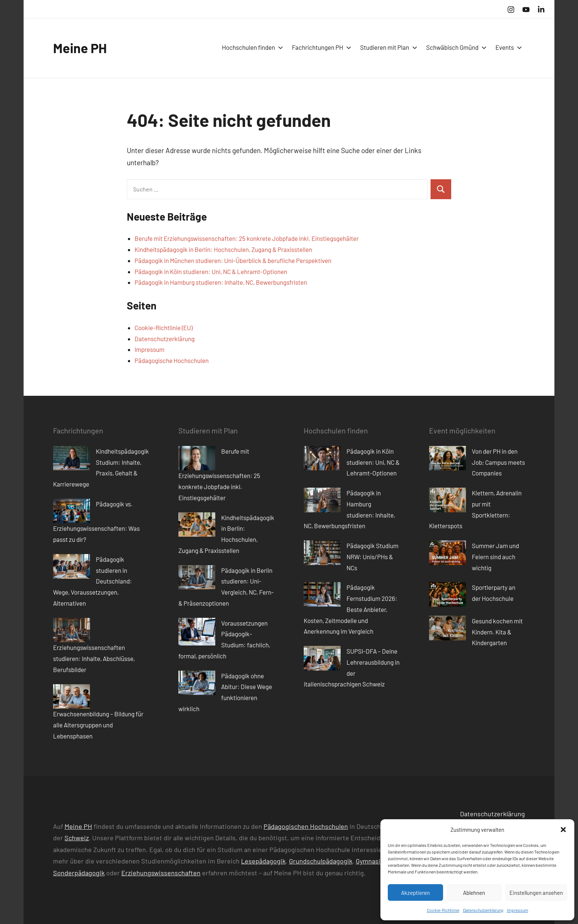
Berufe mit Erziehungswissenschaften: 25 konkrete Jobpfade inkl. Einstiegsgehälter (247, 238)
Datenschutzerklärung (483, 910)
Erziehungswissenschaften (161, 873)
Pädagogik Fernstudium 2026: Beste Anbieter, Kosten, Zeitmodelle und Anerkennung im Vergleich (351, 609)
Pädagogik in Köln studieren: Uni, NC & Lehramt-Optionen (211, 271)
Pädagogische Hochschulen (172, 360)
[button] (563, 830)
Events (507, 47)
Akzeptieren (415, 893)
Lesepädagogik (263, 861)
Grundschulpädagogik (321, 861)
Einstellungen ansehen (536, 893)
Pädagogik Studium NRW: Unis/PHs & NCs (372, 557)
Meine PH (80, 48)
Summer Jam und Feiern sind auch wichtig (495, 557)
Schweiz (77, 838)
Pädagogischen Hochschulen (306, 826)
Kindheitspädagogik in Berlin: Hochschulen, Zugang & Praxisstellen (223, 249)
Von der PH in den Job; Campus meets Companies (498, 462)
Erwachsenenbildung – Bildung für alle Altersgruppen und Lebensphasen (98, 725)
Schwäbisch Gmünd (455, 47)
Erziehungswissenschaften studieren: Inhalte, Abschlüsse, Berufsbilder (94, 658)
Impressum (518, 910)
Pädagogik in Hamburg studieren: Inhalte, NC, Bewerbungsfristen (221, 282)
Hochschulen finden (251, 47)
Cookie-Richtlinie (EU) (163, 328)
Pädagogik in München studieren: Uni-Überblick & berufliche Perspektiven (233, 260)
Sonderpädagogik (79, 873)
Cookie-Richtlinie (443, 910)
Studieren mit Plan (387, 47)
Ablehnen (474, 893)
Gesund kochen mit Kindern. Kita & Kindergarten (497, 632)
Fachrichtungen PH (320, 47)
